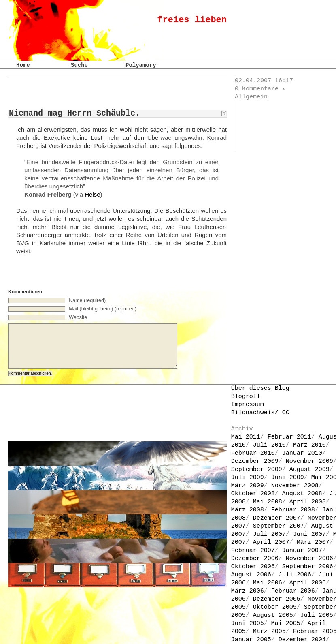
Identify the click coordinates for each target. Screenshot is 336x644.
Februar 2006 (293, 591)
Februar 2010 (253, 453)
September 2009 (257, 470)
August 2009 (309, 470)
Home (23, 65)
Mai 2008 (268, 502)
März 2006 (248, 591)
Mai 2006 (268, 583)
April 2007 (271, 542)
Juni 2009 (288, 478)
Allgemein (251, 97)
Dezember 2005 (277, 599)
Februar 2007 (253, 551)
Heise (92, 194)
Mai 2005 (286, 624)
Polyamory (141, 65)
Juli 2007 (269, 534)
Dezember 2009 (255, 461)
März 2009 (248, 486)
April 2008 (308, 502)
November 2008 (295, 486)
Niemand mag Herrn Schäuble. (74, 113)
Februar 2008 (293, 510)
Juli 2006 (295, 575)
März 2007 (313, 542)
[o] (224, 113)
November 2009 (309, 461)
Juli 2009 (248, 478)
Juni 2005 (248, 624)
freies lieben (192, 20)
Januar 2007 (302, 551)
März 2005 (269, 632)
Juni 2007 (309, 534)
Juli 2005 (317, 615)
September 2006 (308, 567)
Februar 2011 (289, 437)
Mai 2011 (246, 437)
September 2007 (279, 526)
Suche (79, 65)
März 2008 (248, 510)
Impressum (248, 405)
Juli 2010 (269, 445)
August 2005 (273, 615)
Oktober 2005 (275, 607)
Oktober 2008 (253, 494)
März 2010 (309, 445)
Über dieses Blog (260, 388)
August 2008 (302, 494)
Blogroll (246, 397)
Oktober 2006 (253, 567)
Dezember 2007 (277, 518)
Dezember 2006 (255, 559)
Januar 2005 (251, 640)
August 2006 (251, 575)
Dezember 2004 (302, 640)
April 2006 (308, 583)
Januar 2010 (302, 453)
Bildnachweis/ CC (260, 413)
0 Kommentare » (260, 89)
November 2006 (309, 559)
